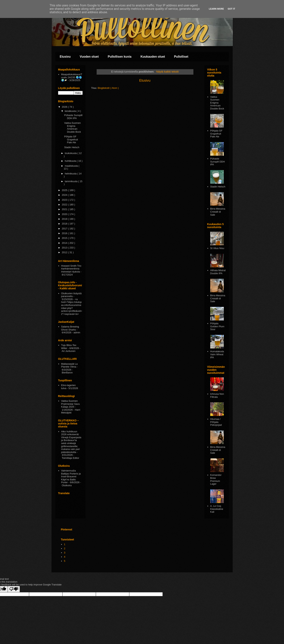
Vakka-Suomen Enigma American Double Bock (73, 127)
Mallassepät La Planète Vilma (69, 365)
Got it (231, 9)
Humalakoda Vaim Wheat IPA (217, 354)
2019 (65, 219)
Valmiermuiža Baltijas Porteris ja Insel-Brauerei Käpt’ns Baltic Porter (71, 476)
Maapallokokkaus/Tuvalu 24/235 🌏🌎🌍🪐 (72, 77)
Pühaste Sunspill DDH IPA (73, 117)
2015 (65, 238)
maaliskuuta (72, 166)
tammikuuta (71, 181)
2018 (65, 224)
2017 (65, 229)
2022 (65, 205)
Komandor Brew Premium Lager (216, 479)
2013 (65, 248)
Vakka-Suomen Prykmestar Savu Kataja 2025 (70, 404)
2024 (65, 195)
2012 (65, 252)
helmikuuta (71, 174)
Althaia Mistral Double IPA (218, 272)
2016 (65, 233)
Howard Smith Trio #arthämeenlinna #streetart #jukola (71, 269)
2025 (65, 190)
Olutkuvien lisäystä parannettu (71, 295)
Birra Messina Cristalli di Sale (218, 212)
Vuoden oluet (89, 57)
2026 (65, 107)
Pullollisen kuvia (120, 57)
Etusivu (65, 57)
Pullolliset (181, 57)
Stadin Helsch (72, 147)
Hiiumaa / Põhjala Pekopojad (216, 422)
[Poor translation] (14, 589)
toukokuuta (71, 153)
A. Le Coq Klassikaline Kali (217, 509)
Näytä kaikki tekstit (167, 72)
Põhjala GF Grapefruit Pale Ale (71, 139)
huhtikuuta (71, 161)
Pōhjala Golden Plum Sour (217, 326)
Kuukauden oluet (153, 57)
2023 (65, 200)
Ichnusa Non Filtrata (217, 395)
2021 (65, 209)
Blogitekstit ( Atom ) (108, 88)
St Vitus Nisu (217, 248)
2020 (65, 214)
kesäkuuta (71, 111)
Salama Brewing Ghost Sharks (70, 328)
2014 (65, 243)
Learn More (216, 9)
